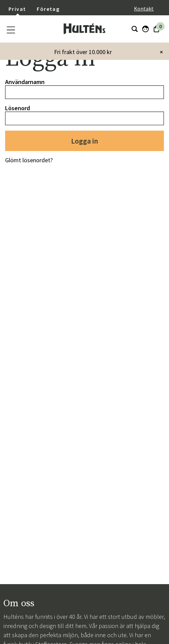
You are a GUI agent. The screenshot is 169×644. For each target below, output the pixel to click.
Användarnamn (25, 82)
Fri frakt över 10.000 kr (83, 52)
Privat (17, 9)
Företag (48, 9)
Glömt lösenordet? (29, 160)
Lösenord (18, 108)
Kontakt (144, 9)
